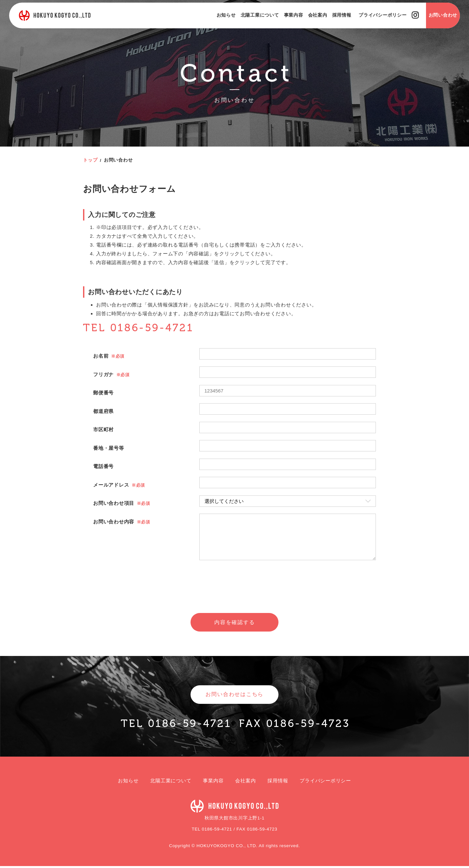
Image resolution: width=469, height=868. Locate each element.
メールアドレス (111, 485)
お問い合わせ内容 (114, 522)
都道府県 (103, 411)
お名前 (101, 356)
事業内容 (286, 23)
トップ (90, 160)
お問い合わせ (435, 23)
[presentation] (234, 595)
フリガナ (103, 374)
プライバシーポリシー (375, 23)
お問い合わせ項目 (114, 503)
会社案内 (310, 23)
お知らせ (218, 23)
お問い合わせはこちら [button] (235, 696)
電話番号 (103, 466)
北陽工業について (252, 23)
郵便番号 (103, 393)
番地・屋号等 (109, 448)
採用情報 (334, 23)
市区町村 (103, 429)
